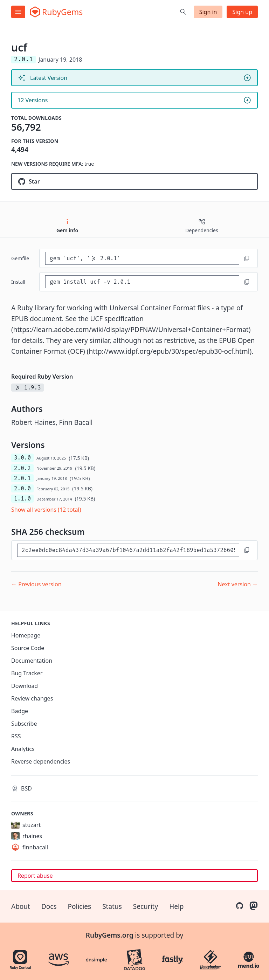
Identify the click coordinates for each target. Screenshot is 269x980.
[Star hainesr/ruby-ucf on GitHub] (134, 181)
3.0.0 (22, 458)
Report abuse (35, 876)
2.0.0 (22, 488)
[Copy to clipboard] (247, 258)
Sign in (208, 12)
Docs (49, 906)
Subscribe (24, 724)
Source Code (28, 648)
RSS (16, 736)
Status (112, 906)
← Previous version (36, 584)
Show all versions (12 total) (46, 510)
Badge (20, 711)
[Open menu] (18, 12)
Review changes (32, 698)
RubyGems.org (110, 935)
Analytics (23, 749)
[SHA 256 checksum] (128, 550)
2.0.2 (22, 468)
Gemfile (20, 258)
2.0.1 (22, 478)
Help (176, 906)
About (21, 906)
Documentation (32, 661)
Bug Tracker (27, 673)
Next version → (238, 584)
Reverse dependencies (41, 761)
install (18, 282)
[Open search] (183, 12)
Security (146, 906)
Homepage (26, 635)
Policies (80, 906)
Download (25, 686)
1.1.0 (22, 499)
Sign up (242, 12)
